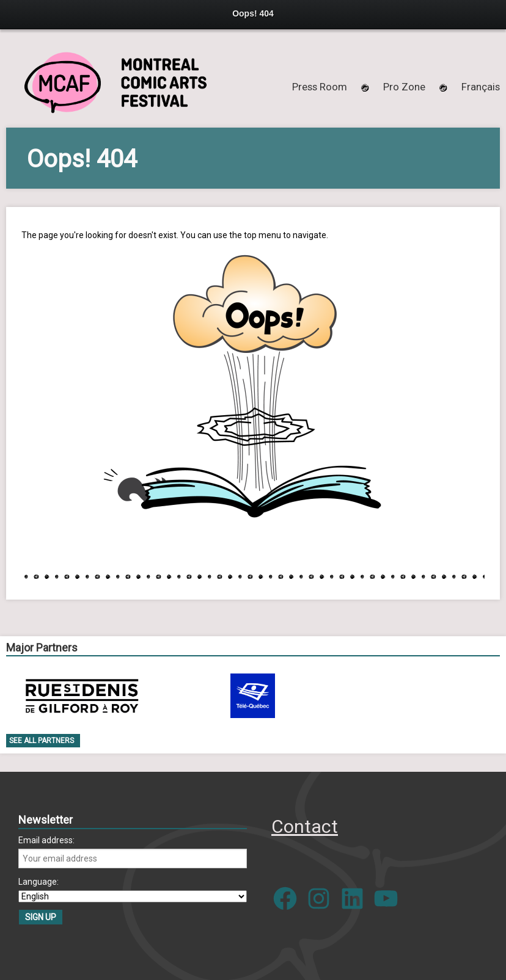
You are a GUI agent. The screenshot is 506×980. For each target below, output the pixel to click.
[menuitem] (481, 87)
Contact (305, 826)
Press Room (320, 87)
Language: (38, 882)
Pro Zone (404, 87)
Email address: (46, 840)
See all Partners (42, 741)
